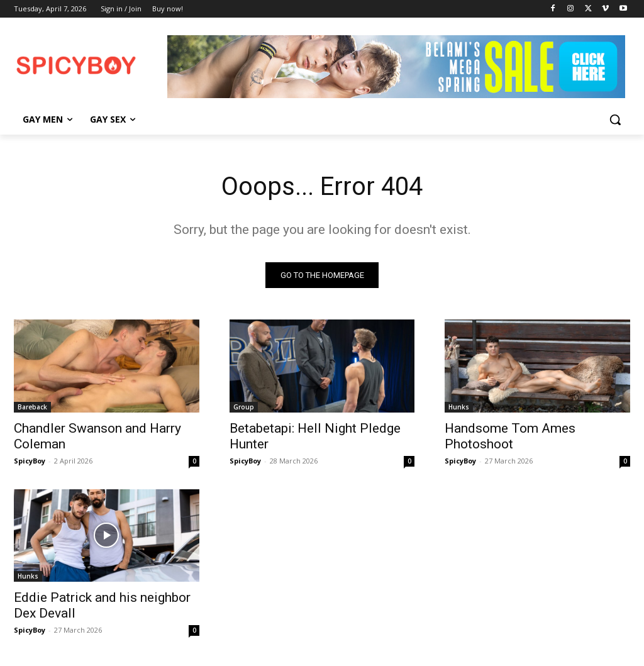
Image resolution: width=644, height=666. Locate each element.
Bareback (32, 406)
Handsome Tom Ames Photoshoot (510, 436)
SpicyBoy (30, 460)
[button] (615, 119)
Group (244, 406)
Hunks (459, 406)
